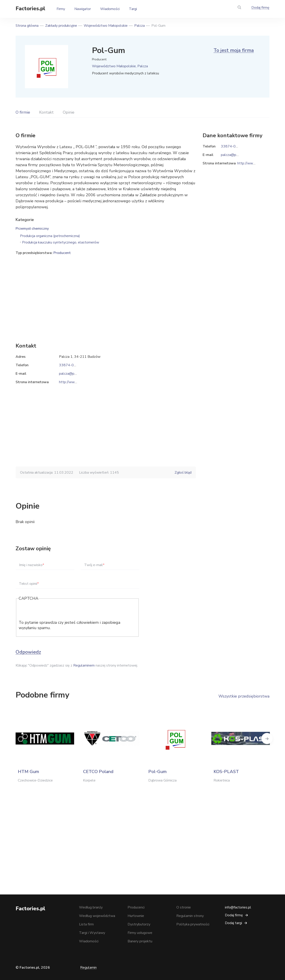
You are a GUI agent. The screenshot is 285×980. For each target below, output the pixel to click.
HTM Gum (28, 772)
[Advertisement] (106, 292)
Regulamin (88, 968)
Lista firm (86, 924)
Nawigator (83, 9)
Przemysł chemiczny (32, 229)
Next (269, 739)
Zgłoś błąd (183, 473)
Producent (62, 253)
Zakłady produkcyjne (61, 26)
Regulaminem (84, 665)
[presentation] (53, 611)
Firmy (61, 9)
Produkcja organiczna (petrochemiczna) (50, 236)
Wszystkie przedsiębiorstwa (244, 696)
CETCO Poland (98, 772)
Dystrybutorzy (139, 924)
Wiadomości (110, 9)
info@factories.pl (238, 907)
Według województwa (97, 916)
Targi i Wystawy (92, 933)
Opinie (69, 112)
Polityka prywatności (193, 924)
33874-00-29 (70, 365)
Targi (133, 9)
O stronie (184, 907)
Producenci (136, 907)
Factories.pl (30, 8)
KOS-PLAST (226, 772)
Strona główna (27, 26)
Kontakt (46, 112)
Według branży (91, 907)
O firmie (23, 112)
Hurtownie (136, 916)
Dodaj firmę (260, 8)
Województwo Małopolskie (106, 26)
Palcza (139, 26)
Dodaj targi (233, 923)
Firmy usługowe (140, 933)
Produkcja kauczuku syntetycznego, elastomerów (61, 242)
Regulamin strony (190, 916)
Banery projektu (140, 941)
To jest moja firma (234, 50)
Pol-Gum (157, 772)
